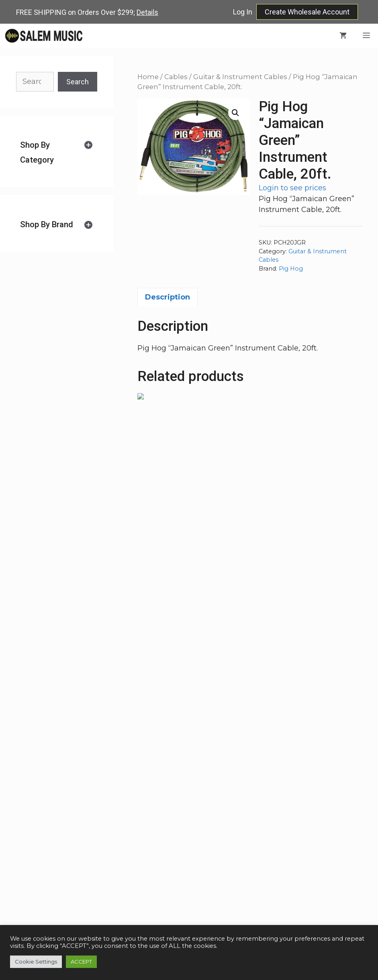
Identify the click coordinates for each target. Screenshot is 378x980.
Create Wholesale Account (307, 12)
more (118, 903)
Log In (243, 12)
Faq (278, 841)
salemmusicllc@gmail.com (207, 852)
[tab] (57, 152)
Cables (176, 77)
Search (78, 82)
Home (148, 77)
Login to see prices (292, 188)
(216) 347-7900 (207, 841)
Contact (285, 852)
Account (286, 862)
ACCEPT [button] (81, 962)
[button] (235, 113)
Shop (280, 821)
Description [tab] (168, 297)
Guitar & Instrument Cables (240, 77)
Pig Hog (291, 269)
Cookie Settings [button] (36, 962)
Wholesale (290, 831)
